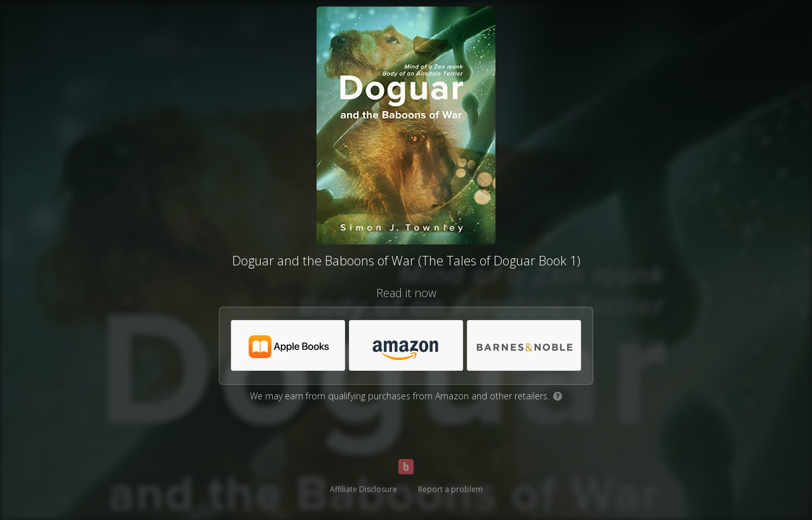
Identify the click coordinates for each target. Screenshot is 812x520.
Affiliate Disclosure (363, 489)
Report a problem (450, 489)
